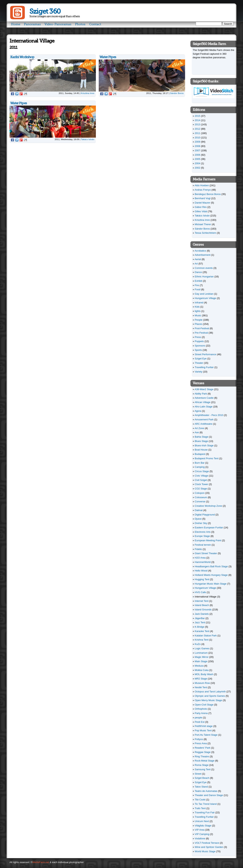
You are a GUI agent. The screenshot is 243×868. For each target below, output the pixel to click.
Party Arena (201, 713)
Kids (197, 307)
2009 (198, 142)
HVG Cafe (200, 592)
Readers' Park (203, 748)
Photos (80, 24)
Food (198, 289)
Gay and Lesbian (204, 294)
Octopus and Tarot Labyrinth (210, 692)
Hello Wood (201, 571)
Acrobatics (200, 251)
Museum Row (202, 683)
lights (198, 311)
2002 (198, 168)
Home (16, 24)
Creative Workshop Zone (208, 506)
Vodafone (200, 838)
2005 (198, 159)
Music (198, 315)
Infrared (199, 303)
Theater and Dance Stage (209, 795)
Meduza (199, 666)
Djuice (198, 519)
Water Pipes (108, 57)
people (198, 718)
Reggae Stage (203, 752)
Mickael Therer (203, 224)
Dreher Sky (201, 523)
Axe (197, 432)
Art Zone (199, 428)
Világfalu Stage (203, 826)
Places (198, 324)
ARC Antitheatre (203, 424)
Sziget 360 (45, 11)
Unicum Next (202, 821)
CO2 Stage (201, 489)
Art (196, 264)
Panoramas (32, 24)
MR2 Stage (201, 679)
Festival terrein (203, 545)
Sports (198, 350)
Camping (200, 467)
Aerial (198, 259)
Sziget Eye (201, 359)
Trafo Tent (200, 808)
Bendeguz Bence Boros (208, 194)
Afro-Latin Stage (204, 407)
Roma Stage (202, 765)
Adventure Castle (204, 398)
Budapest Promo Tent (207, 458)
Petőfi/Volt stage (204, 726)
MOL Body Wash (204, 674)
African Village (202, 402)
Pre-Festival (201, 333)
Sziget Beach (202, 778)
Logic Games (202, 648)
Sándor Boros (177, 93)
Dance (198, 272)
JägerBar (200, 618)
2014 (198, 120)
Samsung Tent (203, 769)
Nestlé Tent (201, 687)
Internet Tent (202, 601)
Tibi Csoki (200, 800)
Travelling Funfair (204, 367)
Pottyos (199, 739)
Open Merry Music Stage (208, 700)
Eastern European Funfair (209, 528)
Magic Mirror (202, 657)
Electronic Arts (203, 532)
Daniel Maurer (203, 203)
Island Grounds (203, 610)
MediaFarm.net (41, 862)
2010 (198, 138)
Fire (197, 285)
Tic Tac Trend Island (206, 804)
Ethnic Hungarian (204, 277)
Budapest (200, 454)
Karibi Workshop (22, 57)
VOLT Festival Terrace (207, 843)
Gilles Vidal (201, 211)
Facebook (13, 94)
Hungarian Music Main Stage (211, 584)
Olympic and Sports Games (210, 696)
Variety (199, 372)
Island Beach (202, 605)
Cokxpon (200, 493)
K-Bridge (200, 627)
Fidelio (198, 549)
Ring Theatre (202, 756)
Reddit (25, 94)
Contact (95, 24)
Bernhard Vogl (203, 198)
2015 (198, 116)
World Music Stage (205, 851)
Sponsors (200, 346)
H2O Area (200, 558)
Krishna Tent (202, 640)
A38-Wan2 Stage (204, 389)
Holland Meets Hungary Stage (211, 575)
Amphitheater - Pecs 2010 (209, 415)
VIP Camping (202, 834)
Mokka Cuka (202, 670)
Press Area (201, 743)
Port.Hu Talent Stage (206, 735)
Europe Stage (202, 536)
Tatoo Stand (201, 787)
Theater (199, 363)
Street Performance (206, 354)
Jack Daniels (202, 614)
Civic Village (202, 476)
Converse (200, 501)
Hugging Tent (202, 579)
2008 (198, 146)
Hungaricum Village (206, 298)
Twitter (17, 94)
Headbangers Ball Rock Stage (211, 566)
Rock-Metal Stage (205, 761)
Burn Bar (200, 463)
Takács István (88, 139)
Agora (198, 411)
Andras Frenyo (203, 190)
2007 (198, 150)
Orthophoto (201, 709)
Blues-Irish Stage (204, 445)
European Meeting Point (208, 540)
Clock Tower (202, 484)
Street (198, 774)
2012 (198, 129)
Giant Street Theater (206, 553)
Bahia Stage (202, 437)
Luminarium (201, 653)
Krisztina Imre (88, 93)
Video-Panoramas (58, 24)
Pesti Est (200, 722)
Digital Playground (205, 515)
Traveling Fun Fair (205, 812)
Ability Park (201, 394)
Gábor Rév (201, 207)
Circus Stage (202, 471)
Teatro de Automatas (206, 791)
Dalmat (199, 510)
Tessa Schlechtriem (206, 233)
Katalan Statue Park (206, 636)
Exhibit (198, 281)
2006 (198, 155)
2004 (198, 163)
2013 (198, 124)
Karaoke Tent (202, 631)
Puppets (199, 341)
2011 (198, 133)
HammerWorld (203, 562)
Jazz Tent (200, 622)
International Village (206, 597)
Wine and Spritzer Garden (209, 847)
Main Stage (201, 661)
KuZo (198, 644)
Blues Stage (201, 441)
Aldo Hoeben (202, 185)
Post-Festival (202, 328)
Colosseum (201, 497)
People (199, 320)
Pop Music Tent (203, 730)
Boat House (201, 450)
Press (198, 337)
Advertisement (202, 255)
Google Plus (21, 94)
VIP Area (200, 830)
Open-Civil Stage (204, 705)
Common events (204, 268)
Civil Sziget (201, 480)
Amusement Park (204, 419)
